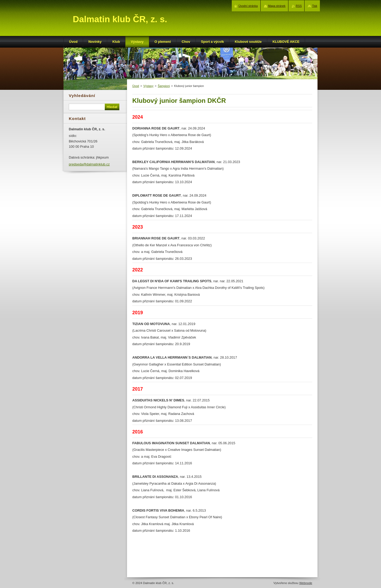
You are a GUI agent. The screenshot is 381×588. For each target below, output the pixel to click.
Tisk (315, 6)
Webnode (306, 583)
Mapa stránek (277, 6)
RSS (299, 6)
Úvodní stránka (248, 6)
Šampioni (164, 86)
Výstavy (148, 86)
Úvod (136, 86)
